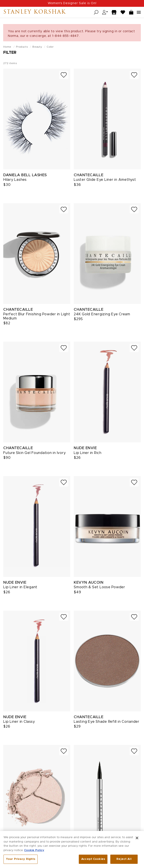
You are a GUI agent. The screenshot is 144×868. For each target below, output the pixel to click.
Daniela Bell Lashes (25, 175)
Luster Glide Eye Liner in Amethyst (105, 180)
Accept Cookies (93, 861)
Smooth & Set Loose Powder (99, 587)
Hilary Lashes (15, 180)
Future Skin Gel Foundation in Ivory (34, 453)
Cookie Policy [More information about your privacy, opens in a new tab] (34, 852)
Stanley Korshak (35, 12)
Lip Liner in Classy (19, 722)
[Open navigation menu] (139, 12)
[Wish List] (123, 12)
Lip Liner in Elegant (20, 587)
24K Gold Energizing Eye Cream (102, 314)
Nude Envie (85, 448)
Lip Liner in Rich (88, 453)
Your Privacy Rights (21, 861)
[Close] (137, 839)
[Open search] (96, 12)
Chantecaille (89, 175)
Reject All (124, 861)
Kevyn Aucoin (89, 582)
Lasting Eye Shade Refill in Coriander (107, 722)
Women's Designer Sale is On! (72, 3)
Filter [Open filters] (10, 53)
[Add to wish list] (64, 75)
